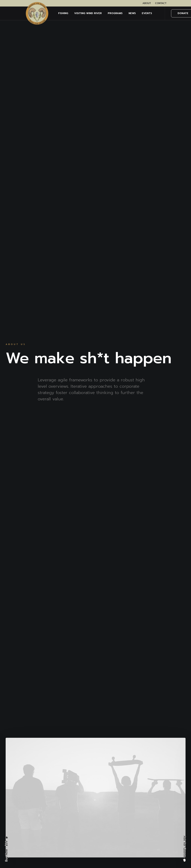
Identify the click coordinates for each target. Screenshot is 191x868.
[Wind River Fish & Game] (37, 13)
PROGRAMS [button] (115, 13)
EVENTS (147, 13)
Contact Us (90, 839)
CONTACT (161, 3)
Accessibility (130, 816)
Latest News (90, 824)
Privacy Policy (131, 794)
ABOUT (147, 3)
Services (88, 809)
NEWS (132, 13)
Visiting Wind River (88, 13)
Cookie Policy (131, 809)
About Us (88, 801)
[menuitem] (147, 3)
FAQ (85, 831)
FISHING (63, 13)
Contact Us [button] (95, 727)
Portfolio (88, 816)
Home (86, 794)
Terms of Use (130, 801)
